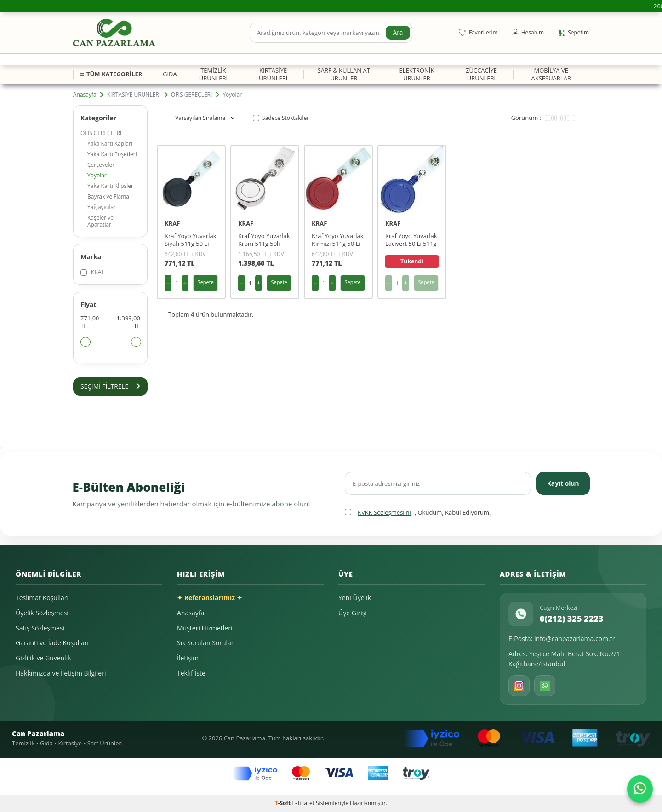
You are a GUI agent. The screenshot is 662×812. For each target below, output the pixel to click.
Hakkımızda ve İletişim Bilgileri (61, 673)
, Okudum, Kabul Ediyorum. (418, 513)
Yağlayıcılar (102, 207)
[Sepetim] (573, 33)
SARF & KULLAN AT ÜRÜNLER (344, 74)
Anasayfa (85, 95)
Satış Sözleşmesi (40, 628)
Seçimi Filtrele (110, 386)
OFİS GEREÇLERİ (191, 95)
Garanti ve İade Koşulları (52, 643)
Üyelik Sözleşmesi (42, 613)
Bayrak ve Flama (108, 196)
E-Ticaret (303, 803)
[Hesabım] (528, 33)
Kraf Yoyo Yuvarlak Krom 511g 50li (264, 240)
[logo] (114, 33)
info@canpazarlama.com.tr (575, 639)
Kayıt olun (562, 483)
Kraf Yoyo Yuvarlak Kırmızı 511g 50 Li (338, 240)
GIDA (170, 74)
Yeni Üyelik (355, 598)
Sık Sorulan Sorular (205, 643)
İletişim (188, 658)
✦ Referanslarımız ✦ (210, 598)
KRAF (92, 272)
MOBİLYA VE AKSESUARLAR (551, 74)
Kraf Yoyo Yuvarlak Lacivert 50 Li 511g (411, 240)
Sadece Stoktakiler (281, 118)
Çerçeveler (101, 165)
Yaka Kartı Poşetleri (112, 154)
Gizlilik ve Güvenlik (43, 658)
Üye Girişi (353, 613)
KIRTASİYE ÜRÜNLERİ (273, 74)
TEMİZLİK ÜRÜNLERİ (213, 74)
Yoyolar (97, 175)
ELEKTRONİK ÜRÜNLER (417, 74)
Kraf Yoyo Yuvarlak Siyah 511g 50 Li (191, 240)
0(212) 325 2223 (571, 619)
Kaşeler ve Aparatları (100, 221)
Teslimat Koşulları (42, 598)
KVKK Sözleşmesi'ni (384, 513)
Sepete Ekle (206, 285)
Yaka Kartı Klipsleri (111, 186)
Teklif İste (191, 673)
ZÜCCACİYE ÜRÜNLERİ (481, 74)
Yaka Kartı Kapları (110, 144)
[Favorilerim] (478, 33)
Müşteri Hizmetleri (205, 628)
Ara (398, 32)
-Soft (284, 803)
